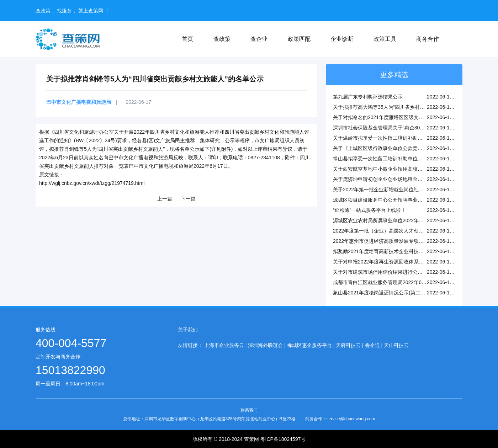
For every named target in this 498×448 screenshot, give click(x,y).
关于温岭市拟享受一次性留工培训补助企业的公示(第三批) (397, 138)
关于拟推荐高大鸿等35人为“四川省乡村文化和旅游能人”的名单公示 (407, 107)
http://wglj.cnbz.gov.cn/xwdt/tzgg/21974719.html (92, 183)
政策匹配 (299, 39)
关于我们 (188, 330)
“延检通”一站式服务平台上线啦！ (369, 210)
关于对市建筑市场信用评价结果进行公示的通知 (385, 272)
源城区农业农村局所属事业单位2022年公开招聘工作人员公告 (401, 220)
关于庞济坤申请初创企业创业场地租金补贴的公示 (388, 179)
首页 (187, 39)
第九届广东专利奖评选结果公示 (368, 97)
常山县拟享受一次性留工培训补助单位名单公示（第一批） (398, 159)
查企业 (259, 39)
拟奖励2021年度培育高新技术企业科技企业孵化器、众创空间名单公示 (411, 251)
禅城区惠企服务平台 (309, 345)
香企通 (372, 345)
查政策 (222, 39)
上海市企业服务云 (224, 345)
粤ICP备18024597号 (283, 439)
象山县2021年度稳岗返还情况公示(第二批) (380, 293)
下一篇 (188, 199)
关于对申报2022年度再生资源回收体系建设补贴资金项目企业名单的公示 (413, 262)
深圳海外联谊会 (265, 345)
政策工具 (385, 39)
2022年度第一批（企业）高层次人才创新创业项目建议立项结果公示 (408, 231)
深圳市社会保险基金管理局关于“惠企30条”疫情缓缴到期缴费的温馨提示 (412, 128)
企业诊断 (342, 39)
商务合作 (428, 39)
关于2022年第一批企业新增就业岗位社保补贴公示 (388, 190)
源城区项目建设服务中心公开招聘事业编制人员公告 (390, 200)
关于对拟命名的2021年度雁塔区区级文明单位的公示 (391, 117)
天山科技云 (396, 345)
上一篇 (165, 199)
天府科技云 (348, 345)
